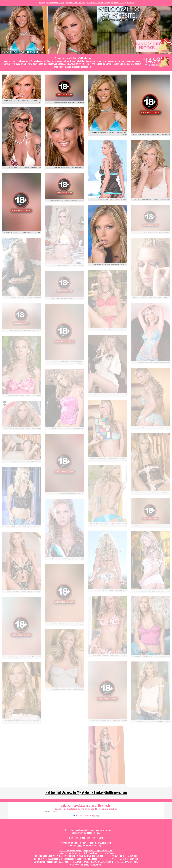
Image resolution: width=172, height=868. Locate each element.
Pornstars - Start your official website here (77, 830)
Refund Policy (85, 838)
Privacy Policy (73, 838)
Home (41, 2)
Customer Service (79, 833)
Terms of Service (98, 838)
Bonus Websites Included (98, 2)
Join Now (130, 2)
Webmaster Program (103, 830)
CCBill (102, 843)
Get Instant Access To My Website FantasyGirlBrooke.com (86, 792)
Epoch (109, 843)
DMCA (90, 833)
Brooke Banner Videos (55, 2)
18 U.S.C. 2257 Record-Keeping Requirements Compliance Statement (86, 850)
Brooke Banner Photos (76, 2)
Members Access (118, 2)
